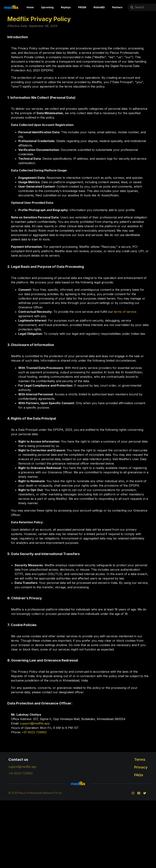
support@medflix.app (35, 723)
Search (137, 7)
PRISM (82, 7)
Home (30, 7)
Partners (117, 7)
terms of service (125, 312)
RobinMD (99, 7)
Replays (66, 7)
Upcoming (47, 7)
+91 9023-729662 (34, 732)
